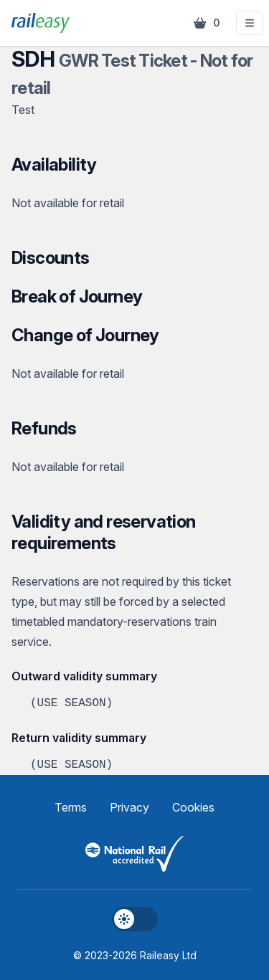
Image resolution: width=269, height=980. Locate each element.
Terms (71, 807)
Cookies (193, 807)
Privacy (129, 807)
